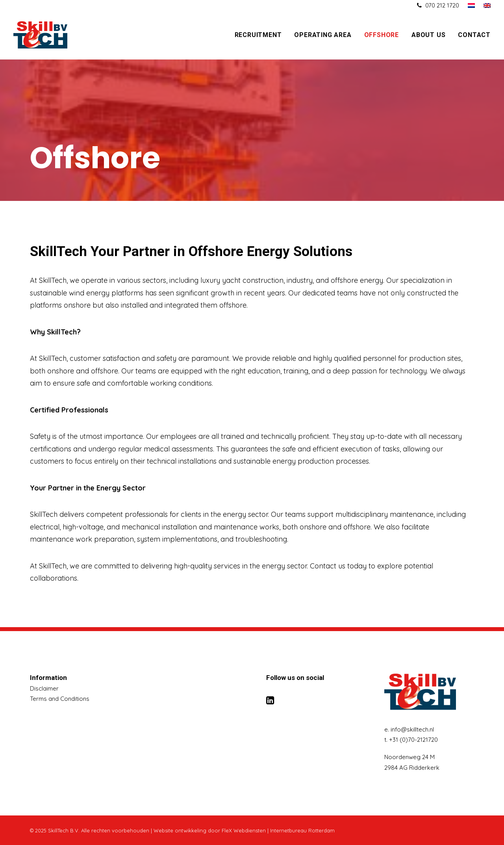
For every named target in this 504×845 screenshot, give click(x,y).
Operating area (323, 35)
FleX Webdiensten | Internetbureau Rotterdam (278, 830)
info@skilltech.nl (412, 729)
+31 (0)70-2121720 (413, 740)
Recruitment (258, 35)
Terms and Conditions (60, 699)
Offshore (382, 35)
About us (428, 35)
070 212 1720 (442, 5)
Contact (474, 35)
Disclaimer (44, 688)
